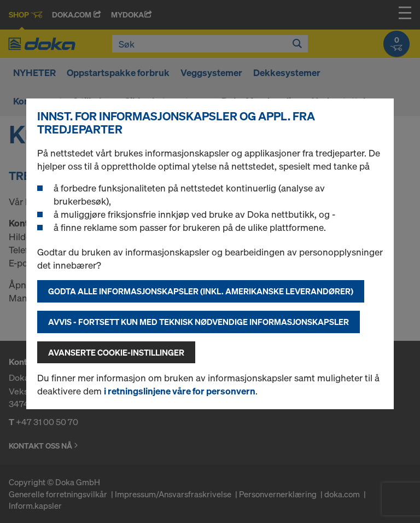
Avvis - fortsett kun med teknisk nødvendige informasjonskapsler (199, 322)
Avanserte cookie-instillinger (116, 352)
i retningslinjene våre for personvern (180, 391)
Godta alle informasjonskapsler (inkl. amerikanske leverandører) (201, 291)
